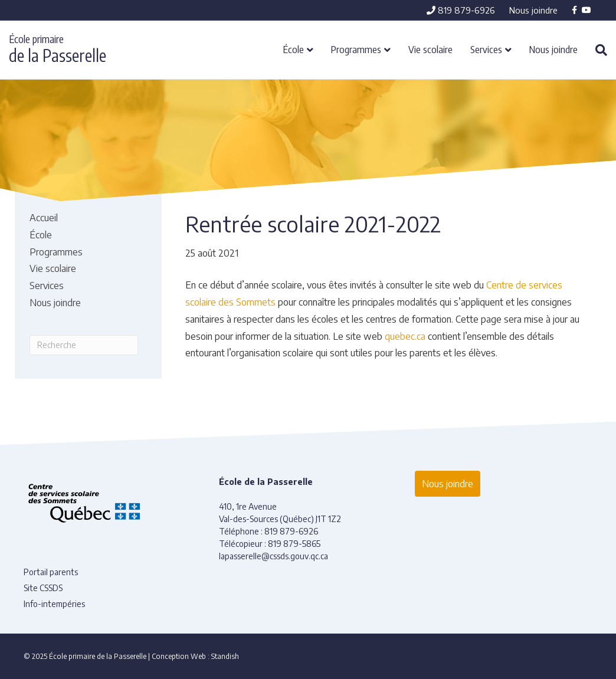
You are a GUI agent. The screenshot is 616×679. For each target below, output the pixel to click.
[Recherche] (597, 50)
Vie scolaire (430, 49)
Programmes (356, 49)
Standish (225, 656)
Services (486, 49)
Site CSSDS (43, 588)
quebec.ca (405, 336)
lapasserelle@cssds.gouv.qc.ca (273, 556)
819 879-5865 (294, 544)
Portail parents (51, 572)
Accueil (44, 218)
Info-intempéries (54, 604)
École (294, 49)
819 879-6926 (461, 10)
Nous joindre (533, 10)
